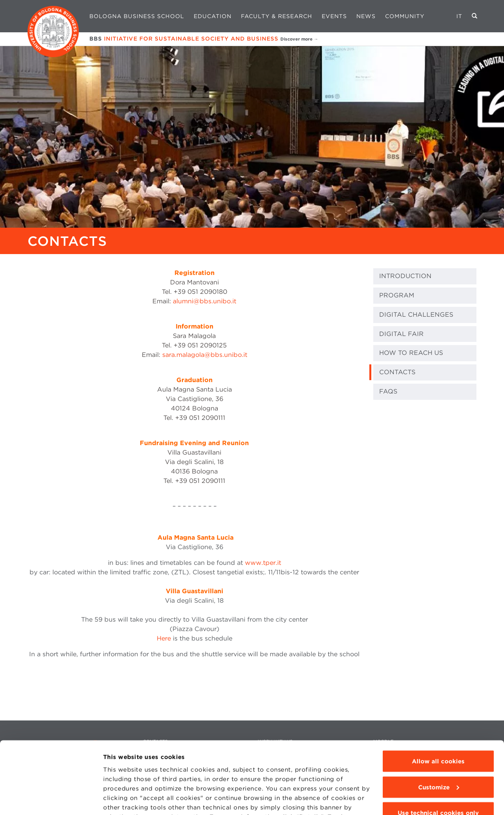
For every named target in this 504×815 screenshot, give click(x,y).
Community (405, 16)
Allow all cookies (438, 705)
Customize (439, 731)
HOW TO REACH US (411, 353)
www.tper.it (263, 563)
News (366, 16)
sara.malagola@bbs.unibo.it (205, 355)
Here (164, 638)
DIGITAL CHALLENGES (416, 315)
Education (213, 16)
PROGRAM (397, 295)
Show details (123, 800)
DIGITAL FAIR (401, 334)
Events (334, 16)
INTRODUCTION (405, 276)
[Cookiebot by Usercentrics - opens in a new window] (51, 800)
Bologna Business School (137, 16)
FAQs (388, 391)
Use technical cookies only (438, 756)
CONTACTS (397, 372)
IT (459, 16)
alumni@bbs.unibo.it (205, 301)
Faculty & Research (277, 16)
